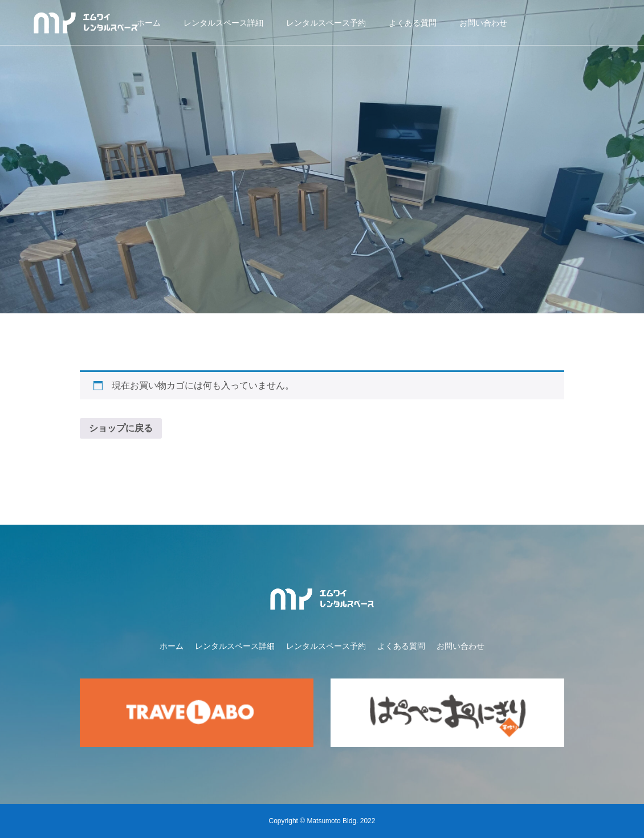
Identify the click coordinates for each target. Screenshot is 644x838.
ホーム (149, 23)
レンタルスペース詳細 (223, 23)
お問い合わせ (483, 23)
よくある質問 (413, 23)
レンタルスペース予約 (326, 23)
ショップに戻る (121, 428)
